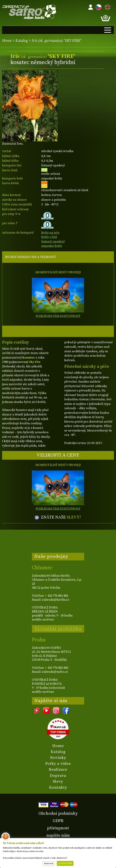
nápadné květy (52, 246)
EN (107, 7)
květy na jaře (50, 233)
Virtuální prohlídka (58, 629)
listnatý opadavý (53, 241)
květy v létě (49, 237)
